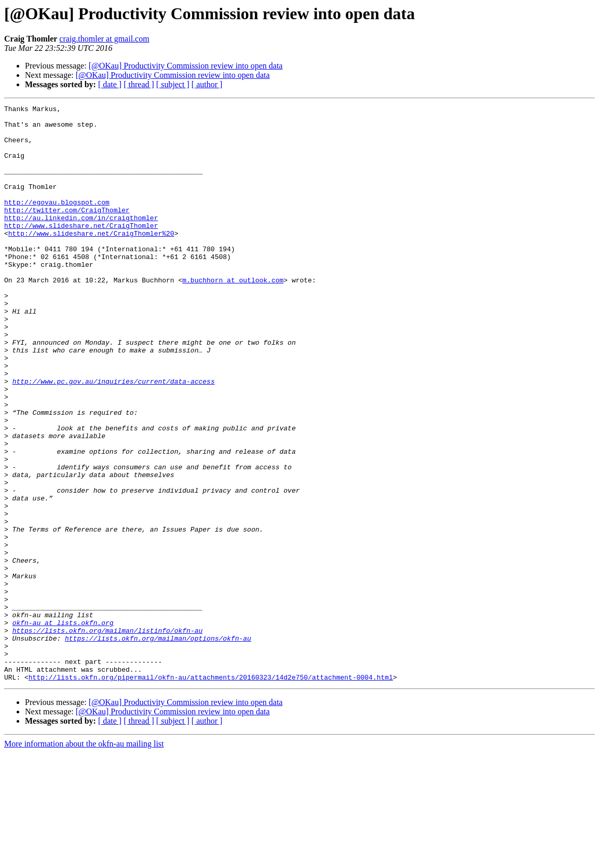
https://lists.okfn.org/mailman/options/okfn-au (158, 745)
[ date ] (110, 84)
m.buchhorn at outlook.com (233, 316)
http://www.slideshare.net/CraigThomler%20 (91, 260)
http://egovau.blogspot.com (57, 222)
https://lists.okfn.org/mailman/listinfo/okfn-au (108, 736)
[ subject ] (173, 84)
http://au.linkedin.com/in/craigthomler (81, 241)
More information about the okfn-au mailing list (84, 859)
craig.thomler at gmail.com (104, 39)
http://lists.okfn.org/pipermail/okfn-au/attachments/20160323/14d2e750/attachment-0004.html (211, 792)
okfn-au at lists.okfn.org (63, 727)
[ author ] (207, 84)
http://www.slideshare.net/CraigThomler (81, 250)
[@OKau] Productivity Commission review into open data (186, 66)
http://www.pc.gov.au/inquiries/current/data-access (114, 437)
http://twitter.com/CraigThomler (67, 232)
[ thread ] (139, 84)
